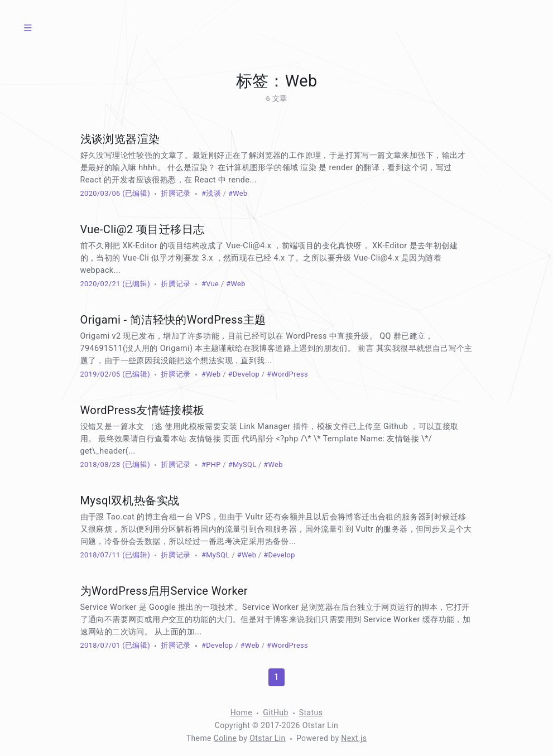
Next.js (354, 738)
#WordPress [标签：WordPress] (287, 374)
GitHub (276, 712)
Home (241, 712)
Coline (225, 738)
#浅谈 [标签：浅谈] (211, 193)
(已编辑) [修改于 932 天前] (135, 555)
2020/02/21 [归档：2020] (100, 284)
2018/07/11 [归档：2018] (100, 555)
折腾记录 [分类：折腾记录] (176, 193)
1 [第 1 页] (276, 677)
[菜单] (28, 28)
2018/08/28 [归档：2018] (100, 464)
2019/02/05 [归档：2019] (100, 374)
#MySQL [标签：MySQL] (242, 464)
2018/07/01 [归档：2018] (100, 645)
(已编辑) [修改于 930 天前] (135, 193)
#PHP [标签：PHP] (211, 464)
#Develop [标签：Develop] (244, 374)
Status (311, 712)
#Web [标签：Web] (238, 193)
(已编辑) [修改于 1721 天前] (135, 374)
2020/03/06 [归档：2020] (100, 193)
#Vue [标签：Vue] (210, 284)
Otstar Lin (268, 738)
